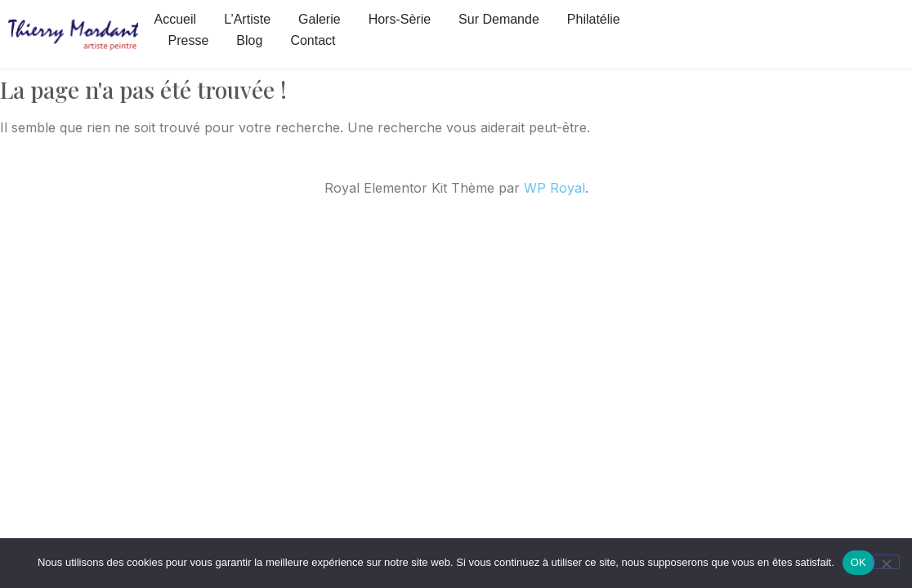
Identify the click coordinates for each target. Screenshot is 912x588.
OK (858, 562)
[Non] (886, 562)
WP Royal (554, 188)
